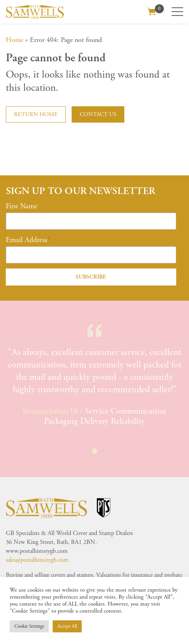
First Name (22, 206)
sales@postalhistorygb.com (37, 560)
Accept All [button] (67, 626)
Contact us (98, 114)
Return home (36, 114)
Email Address (27, 240)
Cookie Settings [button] (29, 626)
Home (15, 40)
